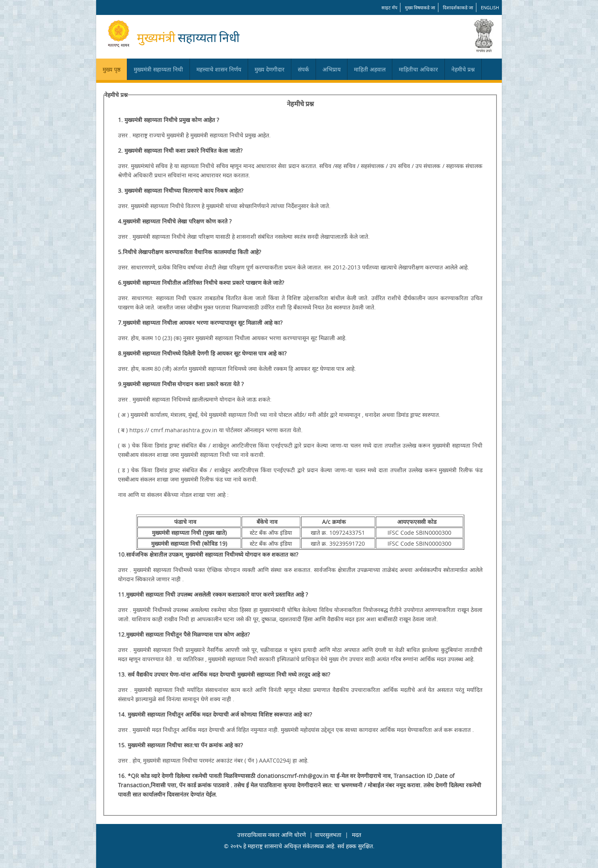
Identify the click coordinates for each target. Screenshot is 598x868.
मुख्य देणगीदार (270, 69)
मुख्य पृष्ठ (112, 69)
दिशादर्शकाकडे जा (458, 7)
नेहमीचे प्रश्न (463, 69)
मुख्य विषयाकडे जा (420, 7)
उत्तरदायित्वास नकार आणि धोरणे (272, 835)
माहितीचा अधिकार (418, 69)
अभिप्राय (332, 69)
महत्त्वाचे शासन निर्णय (219, 69)
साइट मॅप (389, 7)
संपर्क (303, 69)
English (490, 7)
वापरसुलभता (328, 835)
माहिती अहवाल (370, 69)
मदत (357, 835)
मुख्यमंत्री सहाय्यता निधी (158, 69)
